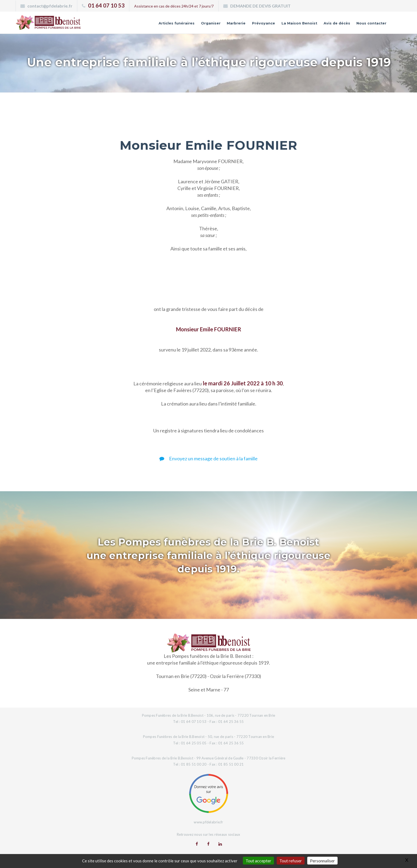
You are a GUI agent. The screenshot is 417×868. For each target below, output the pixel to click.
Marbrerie (202, 25)
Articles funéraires (130, 25)
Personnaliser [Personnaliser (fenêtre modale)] (322, 861)
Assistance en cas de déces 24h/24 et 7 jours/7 (174, 6)
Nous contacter (367, 25)
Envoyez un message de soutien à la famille (209, 458)
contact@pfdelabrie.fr (50, 6)
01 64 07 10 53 (106, 5)
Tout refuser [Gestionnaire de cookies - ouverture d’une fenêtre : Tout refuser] (291, 861)
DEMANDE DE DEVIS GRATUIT (260, 6)
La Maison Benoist (278, 25)
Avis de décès (324, 25)
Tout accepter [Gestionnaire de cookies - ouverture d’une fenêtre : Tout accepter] (258, 861)
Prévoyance (234, 25)
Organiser (171, 25)
